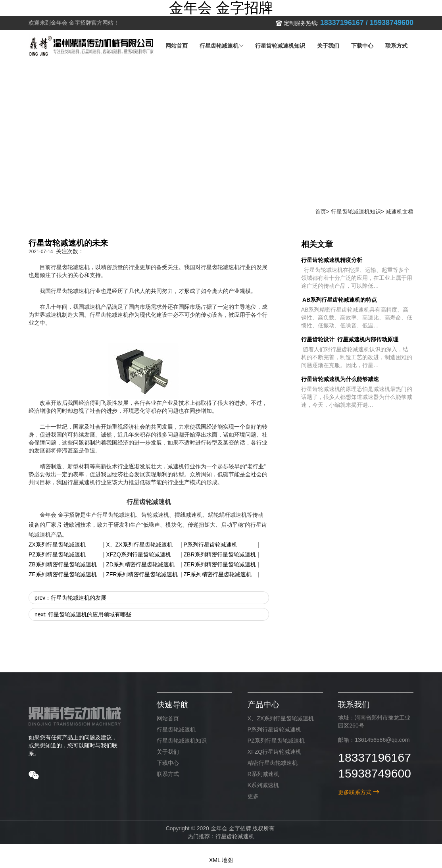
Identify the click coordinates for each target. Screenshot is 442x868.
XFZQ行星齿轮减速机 (274, 752)
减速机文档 (400, 212)
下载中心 (168, 763)
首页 (321, 212)
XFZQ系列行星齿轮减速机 (138, 554)
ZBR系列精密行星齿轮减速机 (220, 554)
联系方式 (168, 774)
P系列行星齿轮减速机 (210, 545)
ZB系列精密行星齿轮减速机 (63, 564)
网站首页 (168, 718)
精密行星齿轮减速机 (273, 763)
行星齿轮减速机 (176, 729)
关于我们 (168, 752)
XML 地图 (221, 860)
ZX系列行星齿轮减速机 (57, 545)
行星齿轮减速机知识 (356, 212)
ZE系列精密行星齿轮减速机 (63, 574)
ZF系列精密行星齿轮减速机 (218, 574)
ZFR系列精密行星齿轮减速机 (142, 574)
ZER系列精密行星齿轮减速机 (220, 564)
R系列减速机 (263, 774)
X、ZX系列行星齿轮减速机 (139, 545)
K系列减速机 (263, 785)
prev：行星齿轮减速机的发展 (70, 598)
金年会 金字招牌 (221, 8)
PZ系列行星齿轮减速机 (57, 554)
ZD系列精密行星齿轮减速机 (140, 564)
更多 (253, 796)
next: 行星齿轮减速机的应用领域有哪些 (83, 614)
